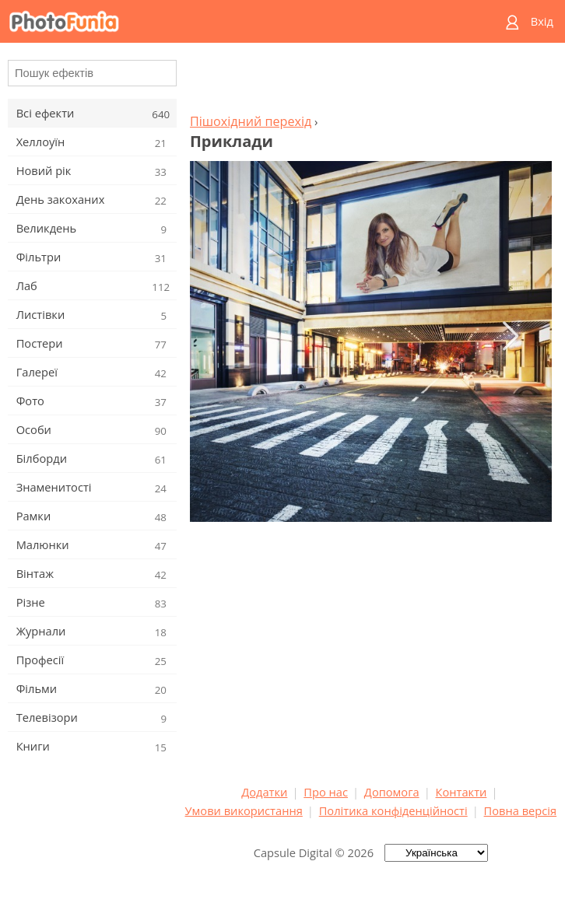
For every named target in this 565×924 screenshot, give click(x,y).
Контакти (461, 792)
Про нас (326, 792)
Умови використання (244, 810)
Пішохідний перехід (251, 121)
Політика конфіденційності (393, 810)
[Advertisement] (370, 82)
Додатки (264, 792)
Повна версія (521, 810)
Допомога (392, 792)
